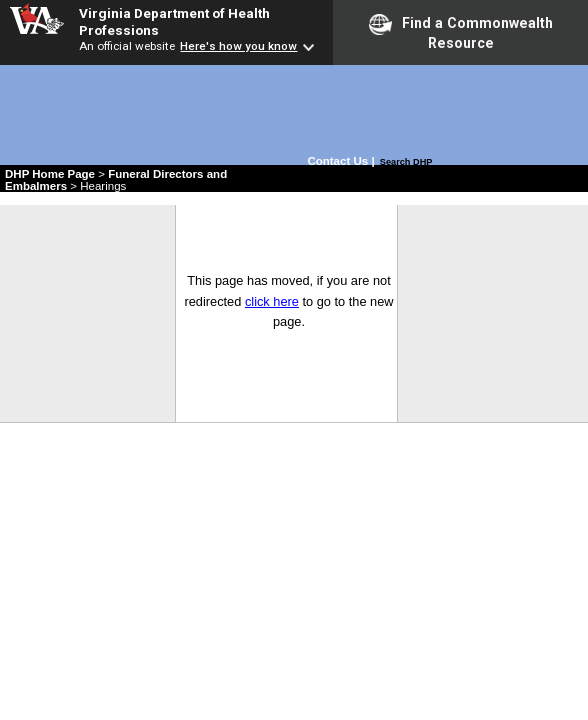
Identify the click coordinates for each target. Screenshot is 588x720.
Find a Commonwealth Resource (461, 32)
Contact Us (339, 161)
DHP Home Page (50, 174)
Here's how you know (238, 46)
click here (272, 301)
